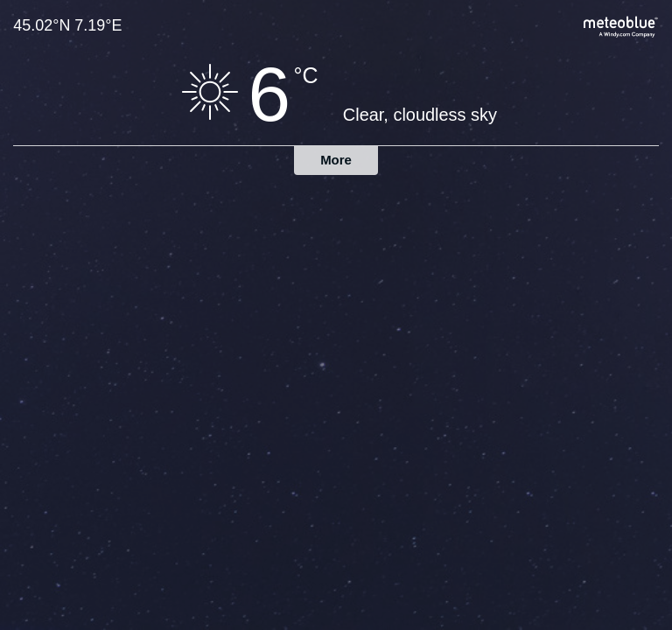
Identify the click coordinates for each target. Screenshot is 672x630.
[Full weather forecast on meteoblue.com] (621, 25)
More (336, 160)
